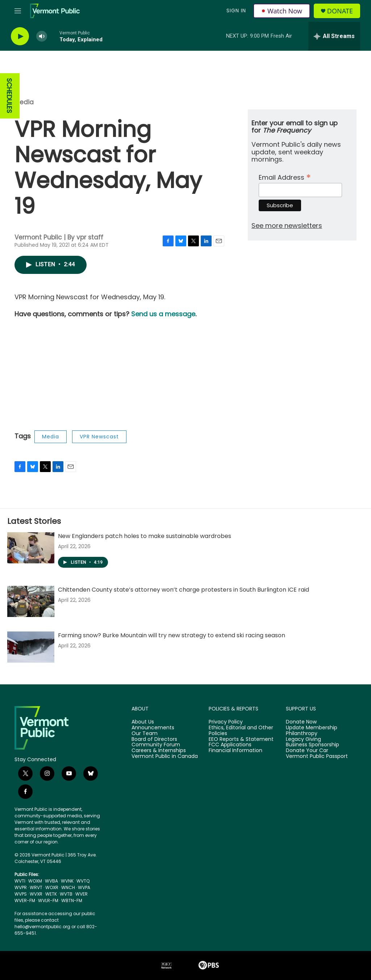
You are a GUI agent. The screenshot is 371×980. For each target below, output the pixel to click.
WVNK (67, 881)
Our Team (145, 734)
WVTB (66, 894)
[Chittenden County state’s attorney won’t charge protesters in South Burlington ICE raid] (31, 601)
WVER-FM (25, 900)
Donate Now (301, 722)
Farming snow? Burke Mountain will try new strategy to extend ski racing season (172, 635)
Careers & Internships (159, 751)
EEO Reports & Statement (241, 739)
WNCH (68, 887)
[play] (20, 36)
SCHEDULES (9, 96)
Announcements (153, 728)
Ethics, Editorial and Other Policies (241, 731)
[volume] (42, 36)
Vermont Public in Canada (165, 756)
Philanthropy (302, 734)
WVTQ (83, 881)
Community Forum (156, 745)
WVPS (21, 894)
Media (24, 102)
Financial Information (235, 751)
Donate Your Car (307, 751)
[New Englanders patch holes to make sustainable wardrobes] (31, 548)
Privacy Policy (226, 722)
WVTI (20, 881)
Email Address (285, 177)
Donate (340, 11)
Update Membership (312, 728)
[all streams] (334, 36)
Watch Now (282, 11)
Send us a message (163, 314)
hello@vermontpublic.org (42, 927)
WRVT (36, 887)
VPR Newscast (99, 437)
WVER (82, 894)
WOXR (52, 887)
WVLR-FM (48, 900)
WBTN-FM (72, 900)
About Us (143, 722)
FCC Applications (230, 745)
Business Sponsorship (312, 745)
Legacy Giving (303, 739)
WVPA (84, 887)
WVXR (36, 894)
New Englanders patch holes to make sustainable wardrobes (145, 536)
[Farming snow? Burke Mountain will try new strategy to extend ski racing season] (31, 647)
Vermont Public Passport (317, 756)
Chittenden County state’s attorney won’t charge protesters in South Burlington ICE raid (184, 590)
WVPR (21, 887)
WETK (51, 894)
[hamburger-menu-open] (18, 11)
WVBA (51, 881)
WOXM (35, 881)
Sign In (236, 11)
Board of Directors (154, 739)
